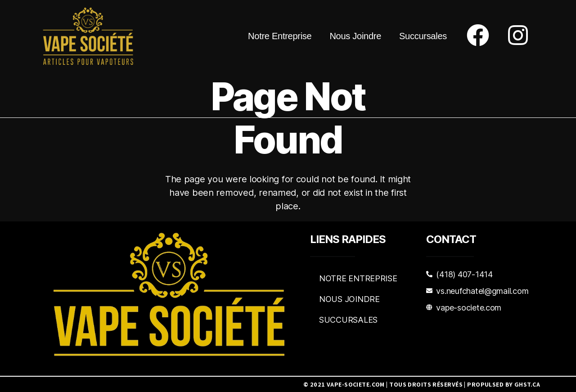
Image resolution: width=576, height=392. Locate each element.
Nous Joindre (355, 36)
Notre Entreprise (280, 36)
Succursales (423, 36)
